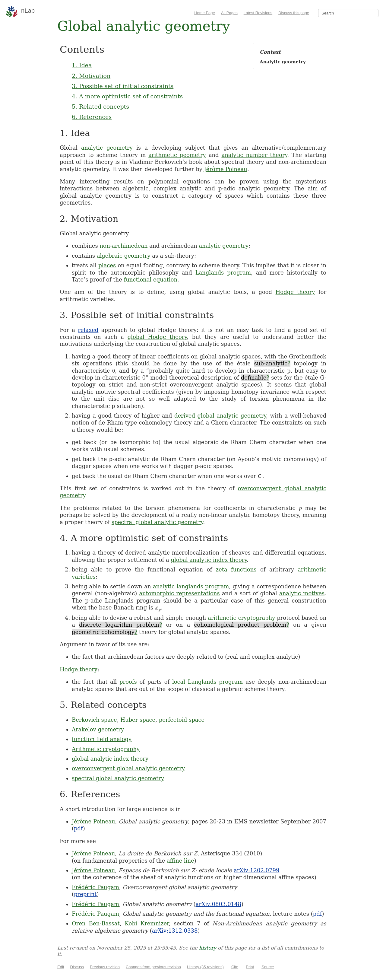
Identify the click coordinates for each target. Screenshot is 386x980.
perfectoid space (182, 720)
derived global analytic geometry (220, 416)
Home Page (205, 13)
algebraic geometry (124, 256)
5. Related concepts (100, 107)
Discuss (77, 967)
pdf (78, 828)
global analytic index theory (209, 560)
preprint (85, 894)
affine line (180, 861)
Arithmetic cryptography (106, 749)
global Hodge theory (157, 337)
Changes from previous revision (153, 967)
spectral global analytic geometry (157, 522)
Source (268, 967)
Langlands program (223, 273)
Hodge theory (295, 292)
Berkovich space (94, 720)
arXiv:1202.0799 (256, 870)
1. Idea (82, 65)
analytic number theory (254, 155)
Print (250, 967)
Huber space (138, 720)
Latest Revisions (258, 13)
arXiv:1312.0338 (175, 931)
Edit (61, 967)
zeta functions (236, 570)
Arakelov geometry (98, 729)
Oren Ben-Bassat (96, 923)
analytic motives (302, 593)
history (208, 948)
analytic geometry (107, 148)
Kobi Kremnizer (147, 923)
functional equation (151, 280)
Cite (235, 967)
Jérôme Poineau (226, 169)
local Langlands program (207, 682)
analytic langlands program (191, 586)
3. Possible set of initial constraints (123, 86)
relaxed (88, 330)
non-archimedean (123, 246)
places (107, 265)
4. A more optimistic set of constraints (127, 96)
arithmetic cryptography (241, 618)
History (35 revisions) (205, 967)
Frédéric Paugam (95, 887)
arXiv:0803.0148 (218, 904)
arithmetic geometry (177, 155)
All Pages (229, 13)
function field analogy (102, 739)
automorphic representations (179, 593)
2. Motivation (91, 76)
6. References (92, 117)
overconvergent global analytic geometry (128, 768)
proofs (128, 682)
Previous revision (105, 967)
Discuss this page (294, 13)
